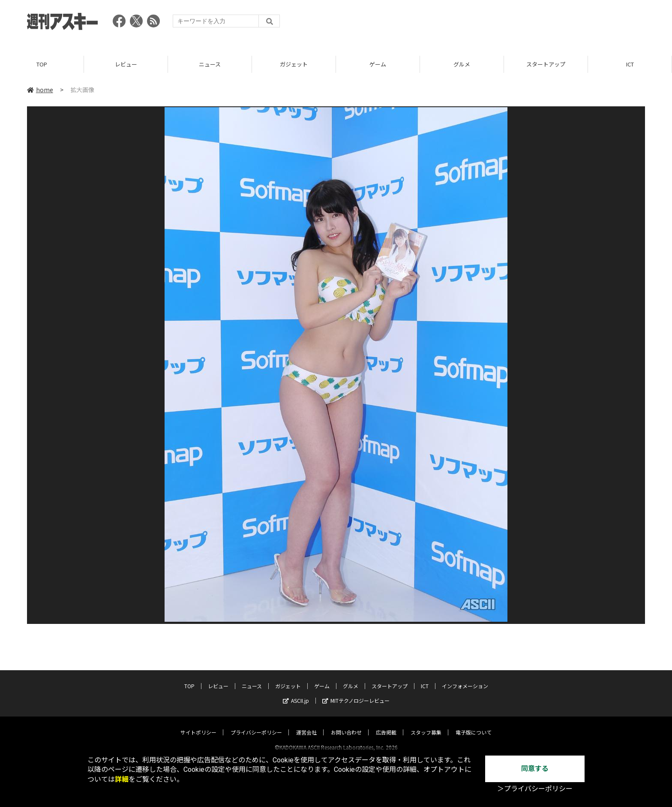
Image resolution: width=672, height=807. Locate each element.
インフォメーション (465, 678)
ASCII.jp (296, 693)
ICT (630, 64)
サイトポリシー (198, 724)
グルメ (462, 64)
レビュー (126, 64)
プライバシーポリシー (256, 724)
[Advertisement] (489, 24)
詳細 (122, 779)
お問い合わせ (346, 724)
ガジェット (294, 64)
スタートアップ (546, 64)
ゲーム (378, 64)
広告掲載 (386, 724)
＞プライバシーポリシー (535, 789)
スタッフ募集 (426, 724)
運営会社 (306, 724)
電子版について (474, 724)
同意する (535, 769)
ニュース (210, 64)
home (40, 90)
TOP (42, 64)
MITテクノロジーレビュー (356, 693)
